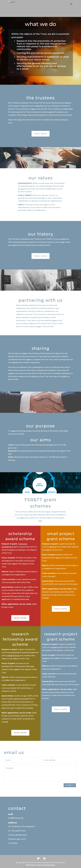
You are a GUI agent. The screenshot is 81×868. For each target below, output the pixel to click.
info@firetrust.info (16, 818)
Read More (41, 134)
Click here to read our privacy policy (40, 865)
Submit (70, 785)
